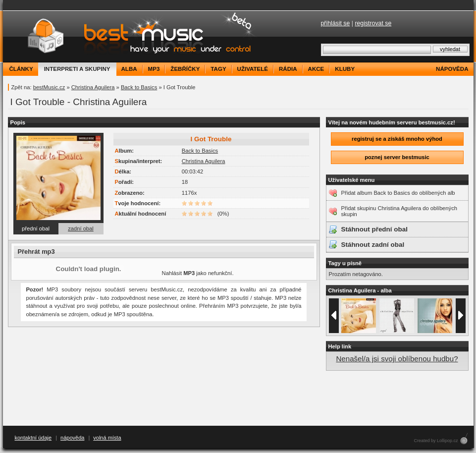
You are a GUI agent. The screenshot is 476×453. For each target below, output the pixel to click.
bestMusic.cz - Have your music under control (132, 36)
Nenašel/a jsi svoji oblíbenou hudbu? (397, 359)
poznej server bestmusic (397, 157)
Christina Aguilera (93, 87)
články (21, 69)
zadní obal (81, 228)
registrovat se (373, 23)
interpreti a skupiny (77, 69)
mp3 (154, 69)
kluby (345, 69)
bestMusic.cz (49, 87)
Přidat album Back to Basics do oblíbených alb (398, 193)
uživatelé (253, 69)
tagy (218, 69)
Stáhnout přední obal (374, 229)
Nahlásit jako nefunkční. (198, 273)
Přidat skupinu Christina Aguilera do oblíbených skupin (399, 211)
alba (129, 69)
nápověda (452, 69)
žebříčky (185, 69)
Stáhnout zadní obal (373, 245)
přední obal (36, 228)
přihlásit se (336, 23)
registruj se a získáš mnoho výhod (397, 139)
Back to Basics (139, 87)
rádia (288, 69)
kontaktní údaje (33, 438)
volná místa (107, 438)
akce (316, 69)
